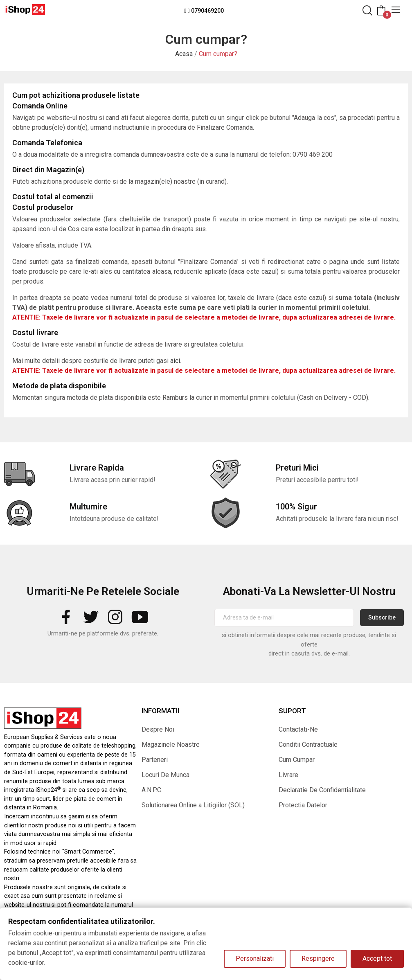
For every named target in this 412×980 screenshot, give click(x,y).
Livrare (288, 775)
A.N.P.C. (152, 790)
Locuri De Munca (165, 775)
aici (175, 361)
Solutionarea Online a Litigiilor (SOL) (193, 805)
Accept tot (377, 959)
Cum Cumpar (297, 760)
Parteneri (155, 760)
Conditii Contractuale (308, 745)
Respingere (318, 959)
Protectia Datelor (303, 805)
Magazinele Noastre (171, 745)
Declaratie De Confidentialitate (322, 790)
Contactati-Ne (298, 729)
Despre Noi (158, 729)
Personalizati (255, 959)
